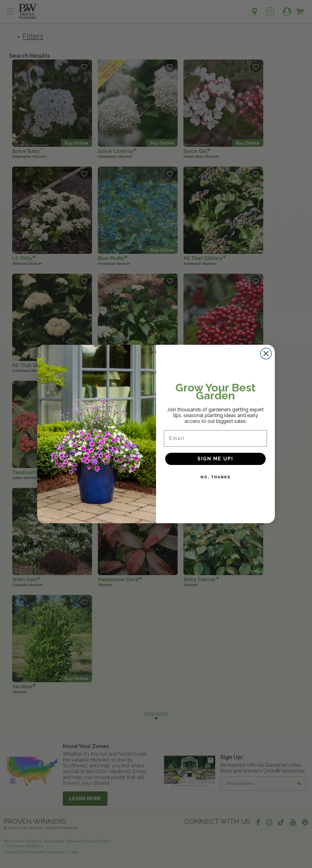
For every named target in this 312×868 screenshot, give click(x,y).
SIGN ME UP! (215, 474)
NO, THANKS (215, 492)
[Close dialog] (266, 368)
